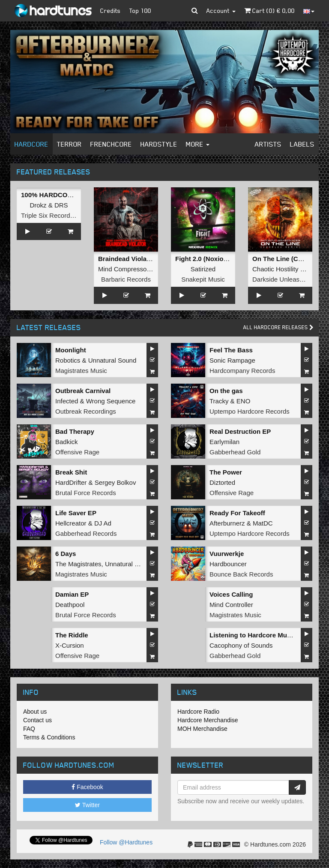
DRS (61, 205)
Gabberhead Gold (235, 452)
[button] (195, 11)
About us (35, 712)
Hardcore (31, 144)
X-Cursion (70, 645)
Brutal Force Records (86, 493)
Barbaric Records (126, 279)
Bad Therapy (75, 431)
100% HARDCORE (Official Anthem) (75, 195)
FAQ (29, 729)
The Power (226, 472)
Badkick (67, 442)
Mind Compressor (123, 269)
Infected (67, 401)
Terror (69, 144)
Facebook (87, 787)
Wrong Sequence (111, 401)
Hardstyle (159, 144)
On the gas (226, 391)
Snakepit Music (203, 279)
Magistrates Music (81, 371)
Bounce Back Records (241, 574)
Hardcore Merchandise (208, 720)
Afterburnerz (227, 523)
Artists (268, 144)
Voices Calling (231, 594)
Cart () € (269, 11)
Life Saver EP (76, 513)
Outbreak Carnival (83, 391)
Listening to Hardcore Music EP (258, 635)
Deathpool (70, 605)
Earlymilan (224, 442)
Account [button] (221, 11)
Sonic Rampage (232, 360)
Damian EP (72, 594)
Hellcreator (71, 523)
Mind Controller (231, 605)
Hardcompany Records (242, 371)
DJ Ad (103, 523)
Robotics (68, 360)
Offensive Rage (77, 452)
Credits (111, 11)
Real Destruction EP (240, 431)
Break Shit (71, 472)
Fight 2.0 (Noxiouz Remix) (214, 259)
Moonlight (71, 350)
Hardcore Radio (198, 712)
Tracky (219, 401)
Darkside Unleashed (281, 279)
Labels (302, 144)
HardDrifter (71, 482)
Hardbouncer (228, 564)
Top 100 (140, 11)
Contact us (37, 720)
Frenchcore (111, 144)
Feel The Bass (231, 350)
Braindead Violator (127, 259)
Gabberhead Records (86, 533)
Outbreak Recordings (86, 411)
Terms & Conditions (49, 737)
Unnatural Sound (112, 360)
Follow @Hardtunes (126, 842)
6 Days (66, 554)
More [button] (198, 144)
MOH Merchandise (202, 729)
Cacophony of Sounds (241, 645)
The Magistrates (78, 564)
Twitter (87, 805)
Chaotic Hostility (275, 269)
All (278, 327)
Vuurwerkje (227, 554)
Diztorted (222, 482)
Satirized (203, 269)
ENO (244, 401)
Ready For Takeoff (237, 513)
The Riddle (72, 635)
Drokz (38, 205)
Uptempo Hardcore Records (250, 411)
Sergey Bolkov (115, 482)
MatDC (263, 523)
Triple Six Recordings (51, 215)
